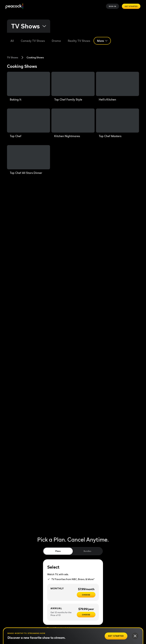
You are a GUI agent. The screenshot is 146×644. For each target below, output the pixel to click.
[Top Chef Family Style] (73, 87)
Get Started (131, 6)
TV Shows (13, 57)
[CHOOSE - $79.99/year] (86, 615)
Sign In (113, 6)
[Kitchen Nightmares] (73, 123)
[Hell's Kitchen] (117, 87)
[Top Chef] (29, 123)
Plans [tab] (58, 551)
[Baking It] (29, 87)
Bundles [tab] (87, 551)
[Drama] (56, 41)
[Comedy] (33, 41)
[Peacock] (14, 6)
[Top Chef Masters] (117, 123)
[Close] (135, 636)
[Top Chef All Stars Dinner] (29, 160)
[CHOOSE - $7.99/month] (86, 595)
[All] (12, 41)
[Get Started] (116, 636)
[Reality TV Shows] (79, 41)
